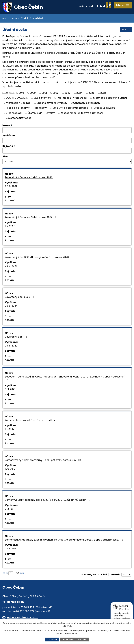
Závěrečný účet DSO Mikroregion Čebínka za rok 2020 (39, 257)
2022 (56, 93)
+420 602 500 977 (23, 612)
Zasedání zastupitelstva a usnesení (82, 113)
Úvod (5, 19)
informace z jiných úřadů (72, 98)
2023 (68, 93)
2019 (21, 93)
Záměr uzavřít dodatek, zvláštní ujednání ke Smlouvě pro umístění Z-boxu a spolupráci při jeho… (65, 540)
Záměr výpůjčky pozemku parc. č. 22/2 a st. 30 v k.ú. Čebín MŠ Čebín (48, 500)
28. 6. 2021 (11, 266)
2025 (91, 93)
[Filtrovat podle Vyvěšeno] (67, 141)
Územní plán (35, 113)
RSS (126, 30)
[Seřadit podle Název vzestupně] (12, 125)
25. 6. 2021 (11, 186)
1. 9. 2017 (10, 429)
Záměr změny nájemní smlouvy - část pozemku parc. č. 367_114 (46, 460)
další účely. (67, 626)
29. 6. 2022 (11, 346)
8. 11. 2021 (10, 389)
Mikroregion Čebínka (18, 103)
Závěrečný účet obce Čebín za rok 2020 (31, 178)
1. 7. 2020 (10, 226)
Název (6, 125)
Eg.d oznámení (42, 98)
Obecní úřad (19, 19)
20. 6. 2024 (11, 306)
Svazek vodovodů (104, 108)
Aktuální (10, 201)
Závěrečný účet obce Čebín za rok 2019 (31, 217)
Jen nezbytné (68, 639)
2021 (44, 93)
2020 (33, 93)
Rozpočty (41, 108)
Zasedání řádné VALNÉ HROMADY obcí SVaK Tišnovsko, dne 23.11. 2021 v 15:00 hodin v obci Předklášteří (65, 378)
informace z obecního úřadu (110, 98)
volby (51, 113)
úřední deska (14, 113)
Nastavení (83, 639)
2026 (103, 93)
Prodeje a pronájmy (18, 108)
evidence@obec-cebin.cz (22, 618)
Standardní (92, 6)
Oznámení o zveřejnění (87, 103)
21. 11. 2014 (10, 509)
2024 (79, 93)
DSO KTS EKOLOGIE (17, 98)
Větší (95, 6)
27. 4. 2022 (11, 549)
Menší (89, 6)
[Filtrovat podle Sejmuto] (67, 151)
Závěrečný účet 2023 (20, 297)
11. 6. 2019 (10, 469)
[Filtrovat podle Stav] (67, 162)
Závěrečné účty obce (19, 118)
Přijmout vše (52, 639)
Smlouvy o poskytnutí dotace (70, 108)
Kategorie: (8, 93)
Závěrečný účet (17, 337)
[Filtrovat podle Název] (67, 130)
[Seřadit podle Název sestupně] (12, 126)
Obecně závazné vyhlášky (52, 103)
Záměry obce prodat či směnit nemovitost (33, 420)
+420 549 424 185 (28, 608)
